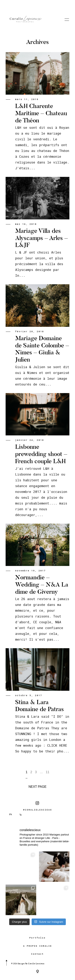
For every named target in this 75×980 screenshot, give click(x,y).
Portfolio (37, 938)
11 (48, 772)
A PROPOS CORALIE (38, 946)
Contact (37, 954)
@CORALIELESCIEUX (38, 806)
